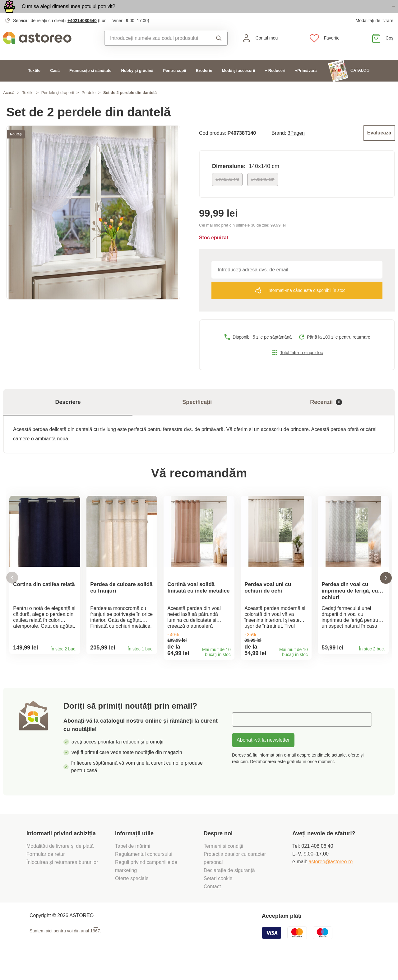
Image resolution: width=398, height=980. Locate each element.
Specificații (197, 415)
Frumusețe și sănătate (90, 84)
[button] (12, 594)
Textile (34, 84)
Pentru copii (175, 84)
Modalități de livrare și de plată (61, 865)
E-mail (244, 739)
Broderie (204, 84)
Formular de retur (46, 873)
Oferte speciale (132, 898)
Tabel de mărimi (133, 865)
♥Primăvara (306, 84)
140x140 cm (262, 192)
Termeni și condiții (224, 865)
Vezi (359, 14)
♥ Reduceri (275, 84)
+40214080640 (82, 34)
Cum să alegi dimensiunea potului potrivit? (69, 13)
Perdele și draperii (58, 106)
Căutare (219, 52)
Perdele (88, 106)
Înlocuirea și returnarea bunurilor (63, 882)
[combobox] (157, 52)
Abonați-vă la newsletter (263, 759)
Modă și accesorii (239, 84)
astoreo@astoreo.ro (331, 881)
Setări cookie (218, 898)
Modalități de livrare (375, 34)
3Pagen (296, 146)
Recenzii (326, 415)
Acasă (9, 106)
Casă (55, 84)
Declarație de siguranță (229, 890)
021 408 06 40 (317, 865)
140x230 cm (227, 192)
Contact (212, 906)
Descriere (68, 415)
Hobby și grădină (137, 84)
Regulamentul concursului (144, 873)
